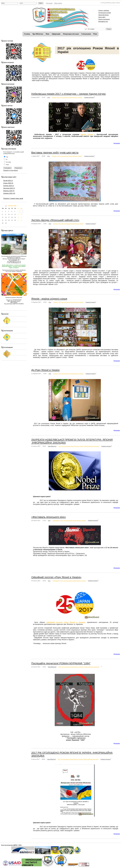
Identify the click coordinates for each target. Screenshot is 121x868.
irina (49, 97)
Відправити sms (103, 21)
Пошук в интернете (104, 19)
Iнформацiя (56, 34)
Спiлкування (86, 34)
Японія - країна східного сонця (49, 299)
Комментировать (89, 97)
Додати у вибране (104, 10)
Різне (95, 34)
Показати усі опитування (10, 170)
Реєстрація (49, 3)
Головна (27, 34)
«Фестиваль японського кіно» (49, 517)
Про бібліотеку (38, 34)
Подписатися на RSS (105, 13)
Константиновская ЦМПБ (9, 845)
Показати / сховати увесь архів (13, 198)
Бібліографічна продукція (92, 446)
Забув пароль (58, 3)
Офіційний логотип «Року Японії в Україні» (56, 577)
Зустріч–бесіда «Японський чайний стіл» (55, 220)
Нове (47, 34)
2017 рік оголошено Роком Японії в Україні (70, 97)
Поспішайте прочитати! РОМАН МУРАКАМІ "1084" (61, 663)
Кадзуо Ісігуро (87, 134)
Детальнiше (117, 143)
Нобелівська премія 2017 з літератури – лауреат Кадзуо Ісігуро (68, 94)
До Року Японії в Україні (45, 370)
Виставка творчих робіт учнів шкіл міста (55, 153)
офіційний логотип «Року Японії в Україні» (66, 622)
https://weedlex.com (104, 206)
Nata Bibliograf (52, 446)
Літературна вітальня (71, 34)
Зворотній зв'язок (103, 15)
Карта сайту (102, 17)
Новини (54, 97)
